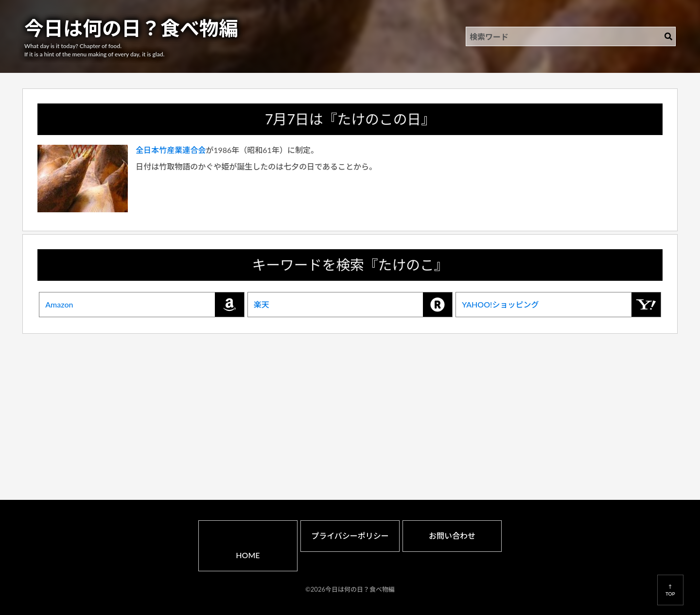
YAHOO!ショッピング (561, 305)
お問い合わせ (452, 536)
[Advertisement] (350, 403)
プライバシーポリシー (350, 536)
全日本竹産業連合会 (171, 150)
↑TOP (670, 590)
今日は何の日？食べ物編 (131, 28)
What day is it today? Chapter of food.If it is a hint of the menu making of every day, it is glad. (94, 50)
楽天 (353, 305)
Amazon (145, 305)
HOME (248, 555)
